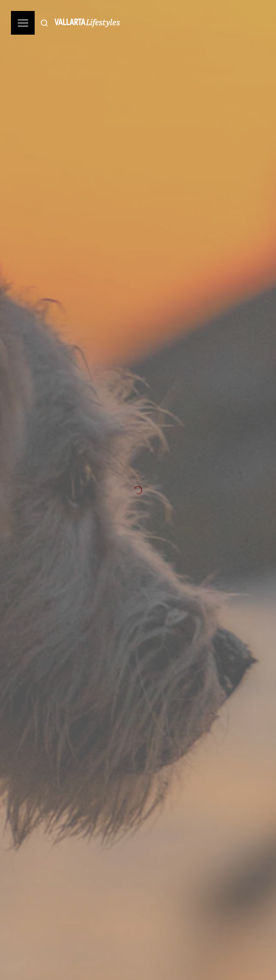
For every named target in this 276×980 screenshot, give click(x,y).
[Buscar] (44, 23)
